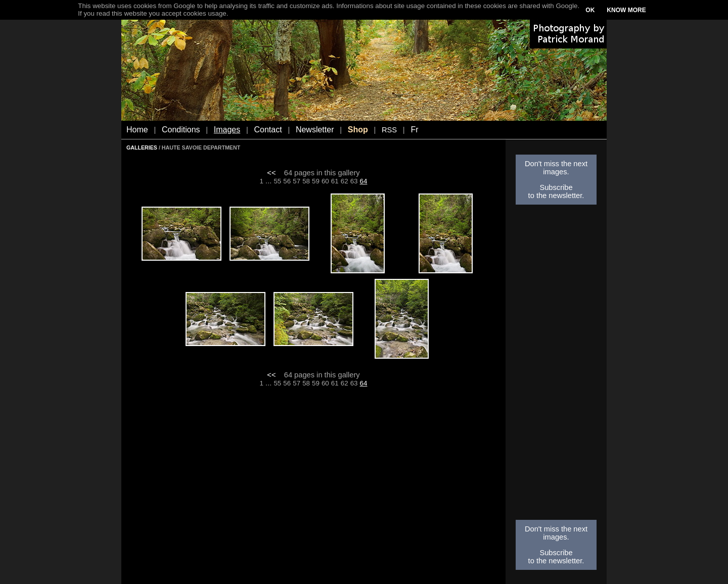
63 (354, 181)
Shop (358, 130)
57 (297, 181)
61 (335, 181)
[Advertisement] (556, 365)
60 (325, 181)
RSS (389, 130)
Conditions (181, 130)
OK (590, 10)
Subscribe (556, 187)
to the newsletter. (556, 196)
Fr (414, 130)
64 (364, 181)
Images (227, 130)
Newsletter (315, 130)
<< (271, 173)
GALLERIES (142, 148)
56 (287, 181)
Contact (268, 130)
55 (277, 181)
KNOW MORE (626, 10)
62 (345, 181)
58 (306, 181)
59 (316, 181)
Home (137, 130)
